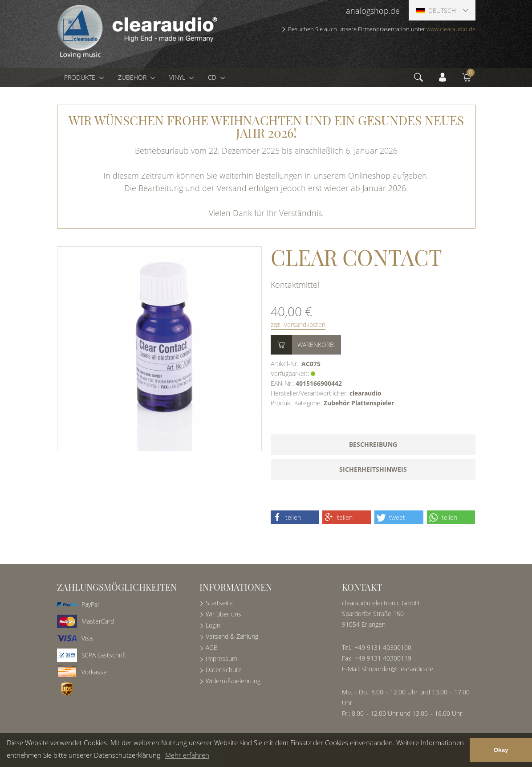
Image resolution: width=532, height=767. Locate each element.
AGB (212, 647)
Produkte (81, 77)
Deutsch (436, 10)
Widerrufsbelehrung (233, 681)
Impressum (221, 659)
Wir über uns (223, 614)
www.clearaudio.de (451, 29)
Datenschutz (223, 670)
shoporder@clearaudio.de (398, 669)
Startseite (219, 603)
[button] (295, 517)
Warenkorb (316, 345)
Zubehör (133, 77)
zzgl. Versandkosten (298, 324)
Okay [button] (501, 750)
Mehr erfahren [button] (187, 755)
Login (213, 625)
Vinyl (178, 77)
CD (213, 77)
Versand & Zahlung (232, 636)
